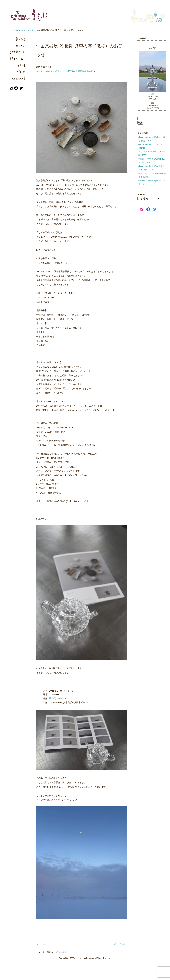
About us (18, 58)
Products (18, 52)
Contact (18, 78)
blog (23, 30)
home (15, 30)
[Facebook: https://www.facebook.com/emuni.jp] (16, 90)
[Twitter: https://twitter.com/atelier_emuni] (21, 90)
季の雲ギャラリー (58, 699)
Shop (18, 71)
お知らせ (31, 30)
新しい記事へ (120, 944)
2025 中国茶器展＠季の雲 (80, 71)
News (18, 45)
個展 (152, 94)
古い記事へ (42, 944)
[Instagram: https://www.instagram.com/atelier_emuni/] (11, 90)
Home (18, 39)
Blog (18, 65)
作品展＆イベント (55, 71)
